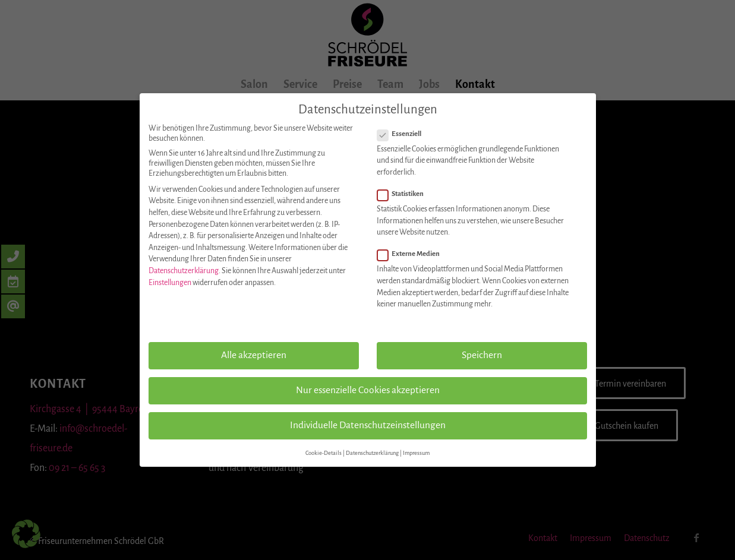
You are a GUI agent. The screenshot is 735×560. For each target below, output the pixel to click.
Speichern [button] (482, 355)
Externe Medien (414, 254)
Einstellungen (170, 283)
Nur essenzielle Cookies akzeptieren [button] (368, 390)
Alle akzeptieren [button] (254, 355)
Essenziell (404, 134)
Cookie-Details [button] (324, 453)
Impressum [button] (416, 453)
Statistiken (406, 194)
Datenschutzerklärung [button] (372, 453)
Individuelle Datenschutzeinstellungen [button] (368, 425)
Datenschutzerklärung (184, 271)
